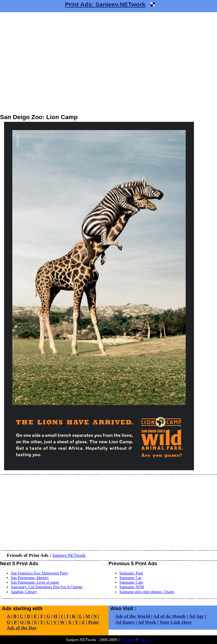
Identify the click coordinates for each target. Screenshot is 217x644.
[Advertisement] (51, 63)
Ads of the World (133, 616)
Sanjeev (128, 640)
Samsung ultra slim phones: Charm (147, 592)
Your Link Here (176, 622)
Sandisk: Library (24, 592)
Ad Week (147, 622)
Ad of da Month (170, 616)
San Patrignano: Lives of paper (35, 582)
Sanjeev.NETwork (69, 555)
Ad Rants (125, 622)
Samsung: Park (131, 573)
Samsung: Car (130, 578)
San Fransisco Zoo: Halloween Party (39, 573)
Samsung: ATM (132, 587)
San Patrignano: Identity (30, 578)
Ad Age (196, 616)
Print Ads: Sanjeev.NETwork (105, 4)
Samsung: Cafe (131, 582)
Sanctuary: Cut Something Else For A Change (47, 587)
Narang (145, 640)
